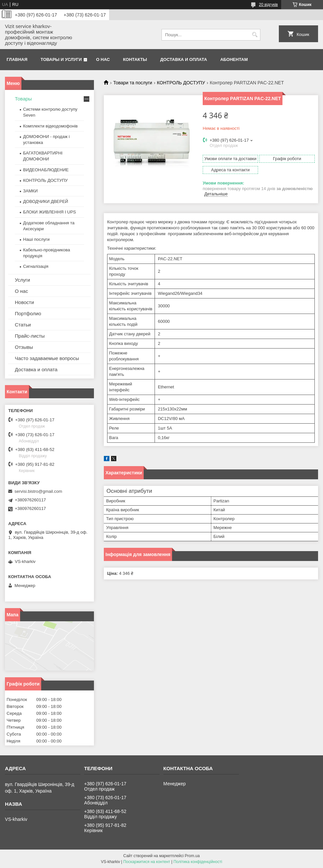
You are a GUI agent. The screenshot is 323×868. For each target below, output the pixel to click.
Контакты (135, 59)
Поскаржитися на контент (147, 862)
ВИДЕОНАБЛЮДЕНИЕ (46, 170)
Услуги (22, 280)
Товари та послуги (132, 83)
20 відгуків (268, 5)
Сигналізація (36, 266)
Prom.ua (192, 856)
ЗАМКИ (30, 191)
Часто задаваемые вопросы (47, 358)
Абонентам (234, 59)
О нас (103, 59)
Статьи (23, 325)
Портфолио (28, 313)
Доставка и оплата (184, 59)
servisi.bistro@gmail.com (38, 491)
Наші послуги (36, 239)
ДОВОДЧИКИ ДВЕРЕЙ (46, 201)
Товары (23, 99)
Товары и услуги (61, 59)
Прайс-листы (30, 336)
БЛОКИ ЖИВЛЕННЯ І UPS (50, 212)
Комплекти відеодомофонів (50, 126)
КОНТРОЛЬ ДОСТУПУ (181, 83)
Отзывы (24, 347)
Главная (17, 59)
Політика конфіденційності (198, 862)
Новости (24, 302)
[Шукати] (255, 35)
